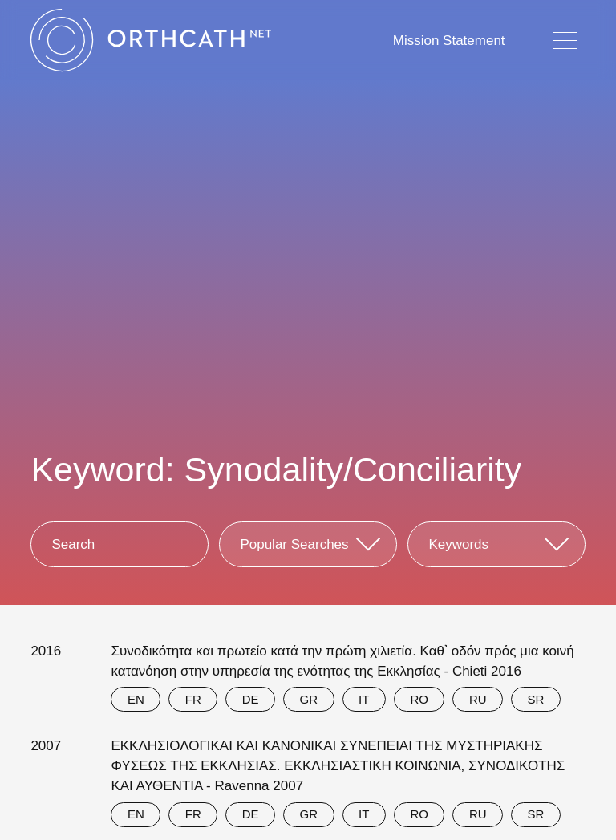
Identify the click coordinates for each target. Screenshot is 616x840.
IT (364, 699)
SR (536, 699)
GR (309, 699)
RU (478, 699)
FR (193, 699)
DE (251, 699)
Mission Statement (449, 41)
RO (419, 699)
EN (136, 699)
